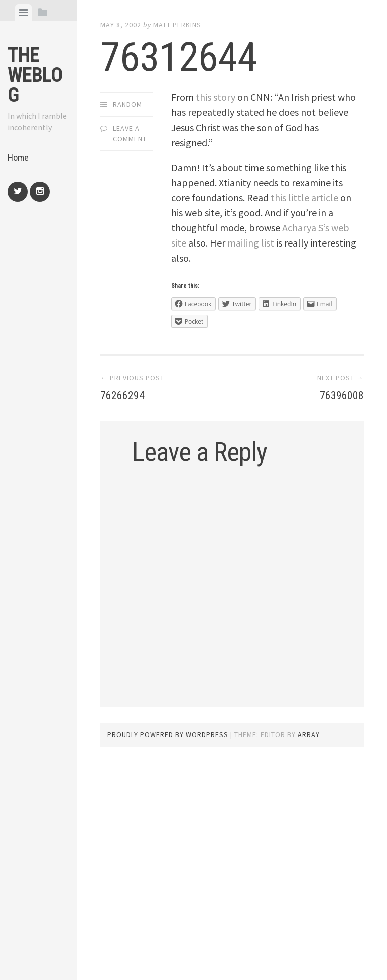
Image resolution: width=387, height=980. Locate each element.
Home (18, 157)
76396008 (338, 395)
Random (127, 104)
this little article (304, 198)
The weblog (35, 75)
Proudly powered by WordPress (168, 734)
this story (216, 97)
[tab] (23, 13)
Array (309, 734)
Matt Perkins (177, 25)
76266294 (126, 395)
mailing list (251, 243)
